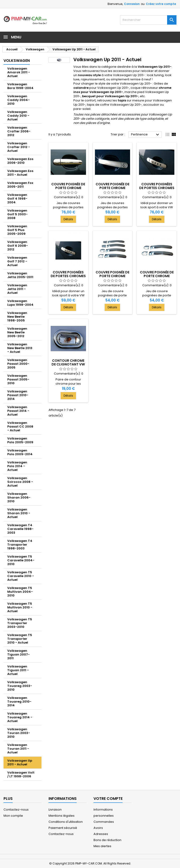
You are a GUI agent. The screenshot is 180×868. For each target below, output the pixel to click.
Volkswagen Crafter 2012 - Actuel (19, 147)
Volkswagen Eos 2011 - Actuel (20, 173)
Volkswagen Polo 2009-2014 (20, 452)
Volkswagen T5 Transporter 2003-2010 (20, 623)
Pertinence (146, 135)
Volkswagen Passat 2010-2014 (18, 395)
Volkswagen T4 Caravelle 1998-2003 (20, 529)
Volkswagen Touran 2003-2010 (19, 733)
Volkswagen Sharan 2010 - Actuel (19, 513)
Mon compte (13, 816)
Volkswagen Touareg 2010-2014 (19, 702)
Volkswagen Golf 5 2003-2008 (17, 214)
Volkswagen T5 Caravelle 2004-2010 (21, 560)
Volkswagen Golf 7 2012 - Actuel (17, 261)
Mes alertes (102, 846)
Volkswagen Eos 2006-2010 (20, 161)
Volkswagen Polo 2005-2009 (20, 440)
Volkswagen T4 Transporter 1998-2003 (20, 545)
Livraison (55, 810)
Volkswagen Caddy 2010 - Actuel (18, 116)
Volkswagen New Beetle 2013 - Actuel (20, 348)
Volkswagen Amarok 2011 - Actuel (19, 72)
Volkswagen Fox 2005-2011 (20, 185)
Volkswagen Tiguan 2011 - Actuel (18, 670)
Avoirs (98, 828)
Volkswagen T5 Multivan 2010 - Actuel (20, 607)
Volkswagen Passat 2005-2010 (18, 379)
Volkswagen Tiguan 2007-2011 (19, 654)
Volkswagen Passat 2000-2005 (18, 364)
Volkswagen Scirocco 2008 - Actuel (20, 482)
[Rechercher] (148, 20)
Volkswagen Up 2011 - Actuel (20, 762)
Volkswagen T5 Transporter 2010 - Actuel (20, 639)
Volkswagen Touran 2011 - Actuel (18, 749)
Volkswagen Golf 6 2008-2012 (18, 246)
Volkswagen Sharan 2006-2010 (19, 497)
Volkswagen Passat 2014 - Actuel (18, 411)
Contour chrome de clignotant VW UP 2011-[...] (68, 364)
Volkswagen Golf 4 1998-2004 (17, 199)
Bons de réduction (107, 840)
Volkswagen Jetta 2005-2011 (20, 275)
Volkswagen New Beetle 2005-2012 (17, 332)
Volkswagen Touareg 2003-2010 (20, 686)
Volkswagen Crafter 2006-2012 (19, 131)
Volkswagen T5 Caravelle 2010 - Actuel (21, 576)
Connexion (132, 4)
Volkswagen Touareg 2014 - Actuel (20, 717)
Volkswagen (17, 61)
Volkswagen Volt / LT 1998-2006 (21, 774)
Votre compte (108, 799)
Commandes (104, 822)
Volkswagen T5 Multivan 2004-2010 (20, 592)
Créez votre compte (161, 4)
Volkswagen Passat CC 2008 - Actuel (20, 427)
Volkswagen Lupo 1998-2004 (20, 303)
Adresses (101, 834)
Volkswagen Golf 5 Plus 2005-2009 (17, 230)
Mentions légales (62, 816)
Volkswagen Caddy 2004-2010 (19, 100)
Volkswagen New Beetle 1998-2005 (17, 317)
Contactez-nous (16, 810)
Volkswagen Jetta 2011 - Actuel (17, 289)
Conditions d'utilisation (66, 822)
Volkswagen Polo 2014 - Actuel (17, 466)
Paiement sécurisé (63, 828)
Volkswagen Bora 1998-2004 (20, 86)
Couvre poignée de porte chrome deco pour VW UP (112, 276)
